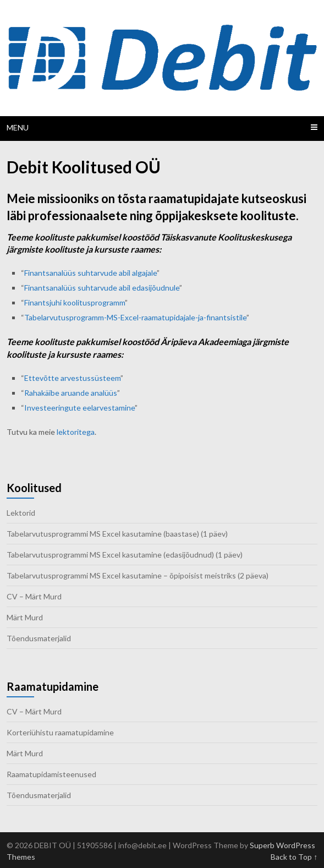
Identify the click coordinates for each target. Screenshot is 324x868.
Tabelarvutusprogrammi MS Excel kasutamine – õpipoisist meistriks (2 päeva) (138, 575)
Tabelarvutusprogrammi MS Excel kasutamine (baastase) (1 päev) (117, 534)
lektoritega (76, 432)
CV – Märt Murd (34, 596)
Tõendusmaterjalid (39, 638)
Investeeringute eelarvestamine (79, 408)
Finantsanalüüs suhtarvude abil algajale (90, 273)
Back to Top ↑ (294, 857)
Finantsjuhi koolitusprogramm (75, 302)
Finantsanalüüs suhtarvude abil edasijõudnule (102, 288)
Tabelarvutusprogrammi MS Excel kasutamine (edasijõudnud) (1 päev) (125, 555)
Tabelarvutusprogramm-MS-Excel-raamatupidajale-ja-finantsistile (135, 317)
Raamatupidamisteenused (51, 774)
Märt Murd (25, 617)
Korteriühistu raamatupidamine (60, 732)
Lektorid (21, 513)
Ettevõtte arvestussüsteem (72, 378)
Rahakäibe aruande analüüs (71, 393)
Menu (18, 127)
